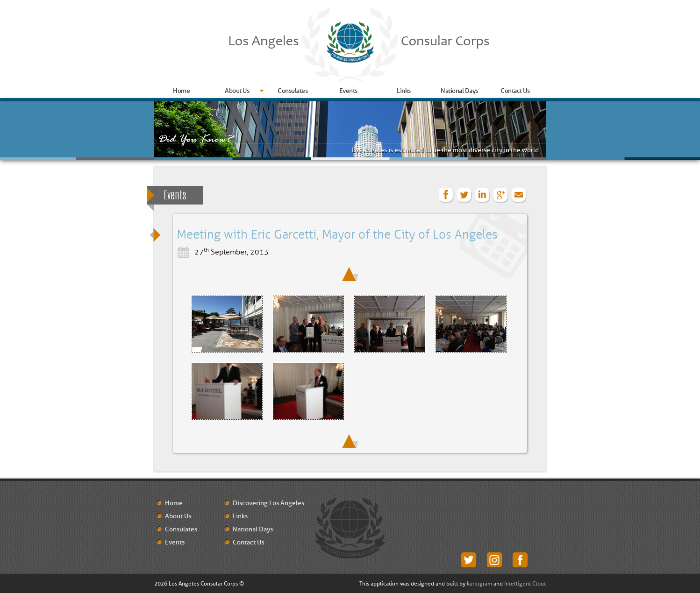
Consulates (293, 91)
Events (348, 91)
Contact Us (515, 91)
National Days (459, 91)
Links (404, 91)
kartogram (479, 584)
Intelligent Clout (525, 584)
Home (181, 91)
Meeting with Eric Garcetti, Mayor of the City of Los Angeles (337, 235)
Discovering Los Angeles (268, 503)
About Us (237, 91)
